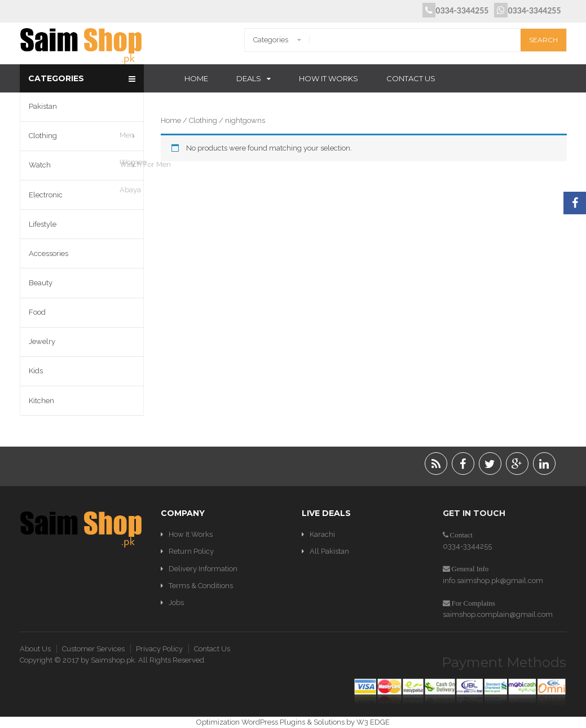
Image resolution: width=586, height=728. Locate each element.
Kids (36, 371)
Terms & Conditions (201, 586)
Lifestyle (43, 224)
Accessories (49, 253)
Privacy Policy (159, 649)
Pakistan (43, 106)
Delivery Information (203, 569)
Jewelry (42, 341)
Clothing (203, 120)
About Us (35, 649)
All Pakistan (329, 551)
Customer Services (93, 649)
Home (196, 78)
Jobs (176, 603)
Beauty (41, 283)
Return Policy (191, 551)
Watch (40, 165)
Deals (249, 78)
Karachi (322, 534)
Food (37, 312)
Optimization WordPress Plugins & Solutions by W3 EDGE (293, 722)
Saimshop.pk (113, 660)
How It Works (329, 78)
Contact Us (411, 78)
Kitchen (41, 401)
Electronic (46, 195)
